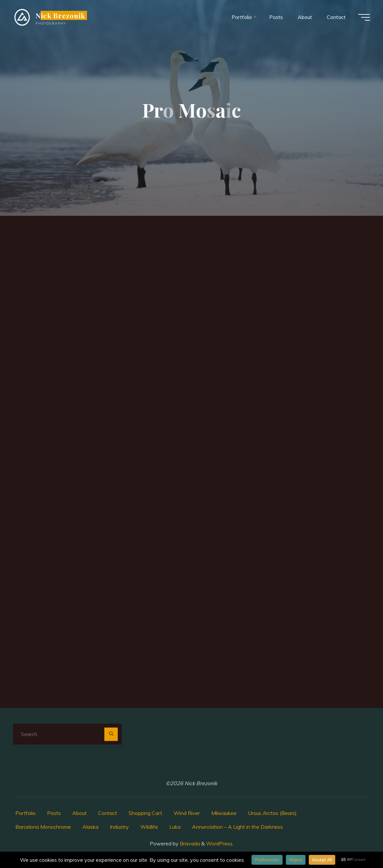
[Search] (111, 734)
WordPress (219, 843)
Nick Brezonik (61, 15)
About (79, 813)
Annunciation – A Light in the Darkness (237, 827)
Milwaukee (224, 813)
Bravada (189, 843)
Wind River (187, 813)
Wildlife (149, 827)
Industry (119, 827)
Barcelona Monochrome (43, 827)
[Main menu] (364, 17)
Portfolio (26, 813)
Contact (108, 813)
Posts (54, 813)
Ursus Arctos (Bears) (272, 813)
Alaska (90, 827)
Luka (175, 827)
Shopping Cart (145, 813)
